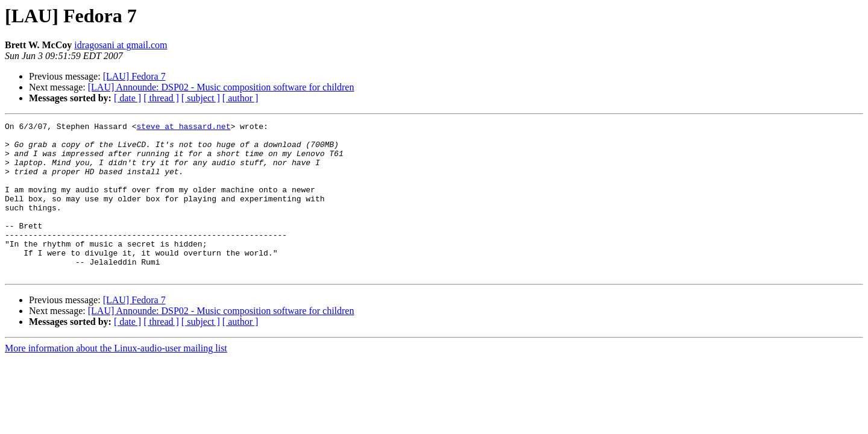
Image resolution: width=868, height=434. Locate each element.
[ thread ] (161, 98)
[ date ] (127, 98)
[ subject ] (201, 98)
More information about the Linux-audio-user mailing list (116, 379)
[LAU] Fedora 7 (134, 76)
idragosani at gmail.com (121, 45)
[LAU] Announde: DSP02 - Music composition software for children (221, 87)
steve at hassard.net (183, 128)
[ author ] (241, 98)
